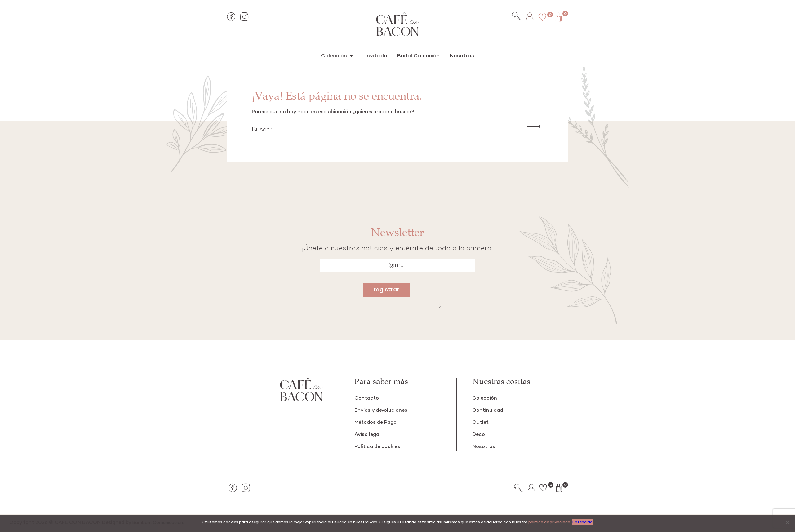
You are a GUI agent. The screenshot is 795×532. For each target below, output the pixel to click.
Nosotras (458, 55)
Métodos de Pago (378, 422)
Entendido (583, 522)
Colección (338, 55)
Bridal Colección (417, 55)
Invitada (378, 55)
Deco (479, 434)
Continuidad (489, 410)
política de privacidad (549, 522)
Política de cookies (379, 447)
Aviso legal (369, 434)
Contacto (367, 398)
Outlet (481, 422)
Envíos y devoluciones (383, 410)
